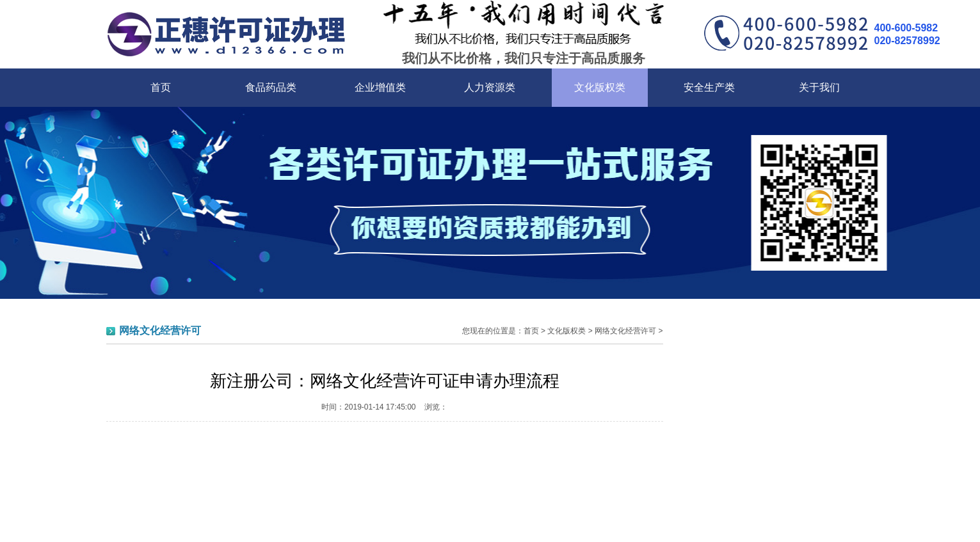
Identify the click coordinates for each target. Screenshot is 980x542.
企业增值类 (380, 87)
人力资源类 (490, 87)
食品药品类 (271, 87)
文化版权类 (600, 87)
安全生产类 (709, 87)
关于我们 (819, 87)
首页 (161, 87)
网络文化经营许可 (625, 331)
